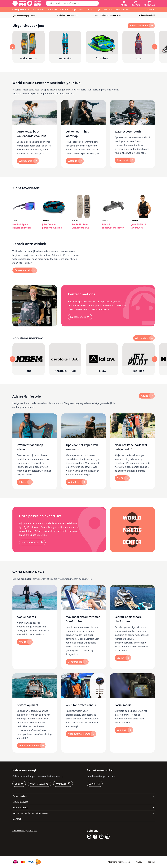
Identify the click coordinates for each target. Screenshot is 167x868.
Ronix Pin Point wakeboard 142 (80, 226)
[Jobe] (29, 359)
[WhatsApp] (63, 784)
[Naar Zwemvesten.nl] (81, 734)
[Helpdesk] (136, 3)
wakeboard (38, 9)
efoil (81, 9)
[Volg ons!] (124, 730)
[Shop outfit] (125, 160)
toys (98, 9)
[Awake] (25, 642)
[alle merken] (144, 338)
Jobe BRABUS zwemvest (139, 226)
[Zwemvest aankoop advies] (35, 451)
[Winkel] (124, 3)
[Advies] (25, 482)
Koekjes (151, 862)
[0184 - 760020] (40, 784)
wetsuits (108, 9)
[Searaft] (123, 658)
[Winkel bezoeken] (32, 543)
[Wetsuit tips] (76, 482)
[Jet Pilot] (139, 359)
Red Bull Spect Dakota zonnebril (22, 226)
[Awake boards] (35, 627)
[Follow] (102, 359)
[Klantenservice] (80, 317)
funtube (64, 9)
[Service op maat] (35, 713)
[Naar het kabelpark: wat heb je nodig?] (132, 451)
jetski (90, 9)
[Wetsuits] (75, 161)
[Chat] (19, 784)
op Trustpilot (25, 16)
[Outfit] (122, 478)
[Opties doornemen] (31, 745)
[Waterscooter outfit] (132, 134)
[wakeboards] (29, 47)
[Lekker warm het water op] (83, 134)
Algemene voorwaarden (119, 862)
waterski (52, 9)
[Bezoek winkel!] (25, 270)
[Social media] (132, 713)
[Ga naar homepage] (27, 3)
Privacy (139, 862)
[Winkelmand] (149, 3)
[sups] (139, 47)
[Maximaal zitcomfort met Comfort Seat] (83, 627)
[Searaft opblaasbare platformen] (132, 627)
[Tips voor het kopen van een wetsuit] (83, 451)
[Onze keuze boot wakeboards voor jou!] (35, 134)
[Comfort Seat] (77, 662)
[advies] (147, 396)
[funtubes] (102, 47)
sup (74, 9)
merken (151, 9)
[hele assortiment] (141, 26)
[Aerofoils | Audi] (65, 359)
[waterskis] (65, 47)
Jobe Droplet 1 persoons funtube (52, 226)
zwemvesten (122, 9)
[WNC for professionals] (83, 713)
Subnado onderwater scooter (113, 226)
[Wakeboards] (28, 161)
